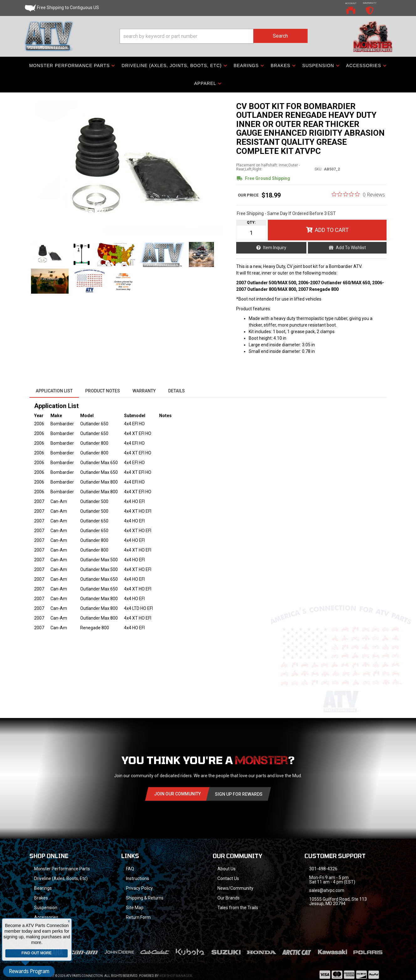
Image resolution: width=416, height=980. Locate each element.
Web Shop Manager (175, 968)
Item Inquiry (275, 248)
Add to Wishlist (351, 248)
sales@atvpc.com (327, 890)
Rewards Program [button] (29, 971)
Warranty (144, 391)
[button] (214, 36)
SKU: (318, 169)
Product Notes (103, 391)
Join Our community (177, 794)
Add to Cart (332, 230)
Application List (54, 391)
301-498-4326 (323, 869)
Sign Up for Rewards (239, 794)
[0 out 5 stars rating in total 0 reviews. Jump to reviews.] (358, 194)
